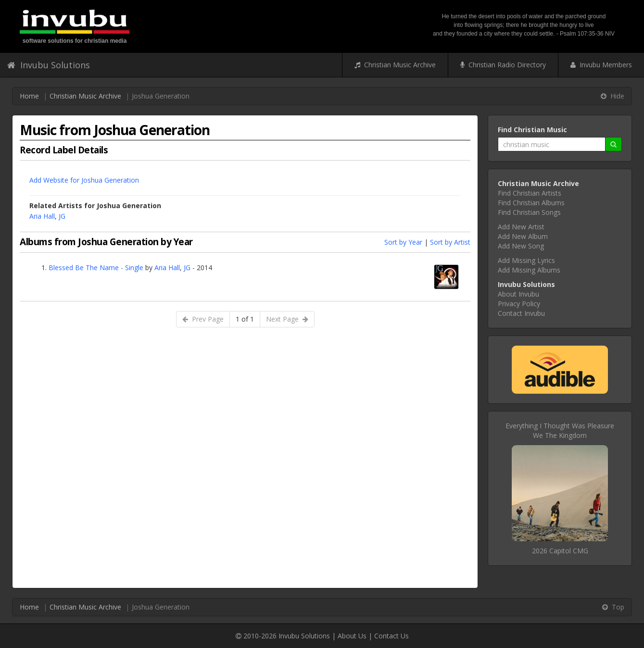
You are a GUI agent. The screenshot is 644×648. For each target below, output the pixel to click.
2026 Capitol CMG (560, 551)
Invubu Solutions (49, 65)
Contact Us (391, 636)
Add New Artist (521, 227)
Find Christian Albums (531, 203)
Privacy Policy (519, 304)
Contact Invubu (521, 313)
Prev (203, 319)
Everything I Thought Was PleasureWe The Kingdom (560, 430)
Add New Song (521, 246)
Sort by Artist (450, 242)
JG (62, 216)
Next (287, 319)
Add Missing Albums (529, 270)
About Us (352, 636)
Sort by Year (403, 242)
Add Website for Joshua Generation (84, 180)
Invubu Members (601, 65)
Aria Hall (42, 216)
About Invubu (518, 294)
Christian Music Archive (395, 65)
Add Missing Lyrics (526, 260)
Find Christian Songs (529, 212)
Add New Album (523, 236)
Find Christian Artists (530, 193)
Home (29, 96)
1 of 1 (245, 319)
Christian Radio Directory (503, 65)
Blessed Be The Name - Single (96, 268)
